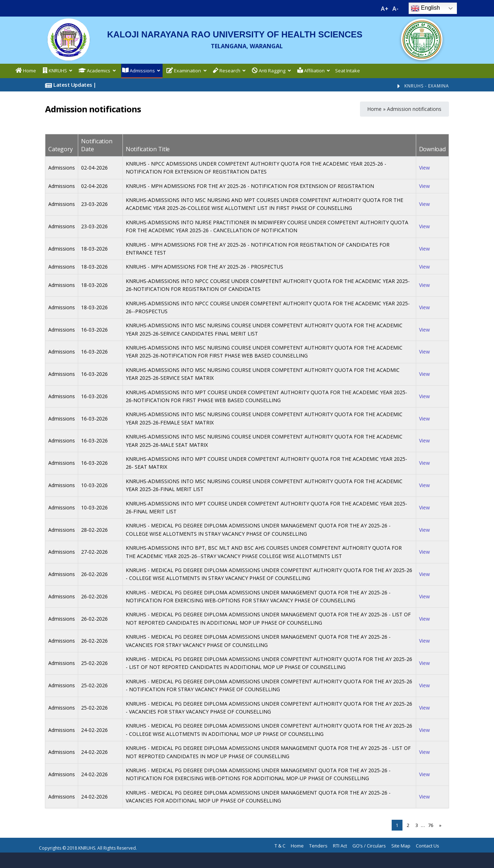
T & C (280, 846)
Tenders (318, 846)
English (425, 8)
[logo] (69, 20)
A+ (385, 9)
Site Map (401, 846)
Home (374, 109)
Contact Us (428, 846)
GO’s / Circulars (369, 846)
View (424, 168)
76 (431, 825)
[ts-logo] (422, 20)
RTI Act (340, 846)
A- (395, 9)
